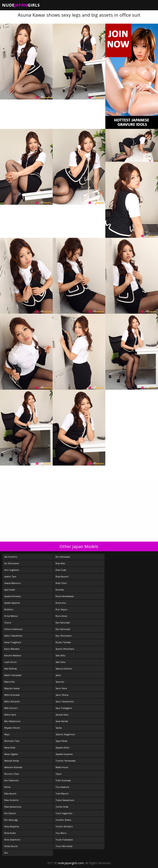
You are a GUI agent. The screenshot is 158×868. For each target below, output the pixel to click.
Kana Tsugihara (13, 642)
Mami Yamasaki (13, 675)
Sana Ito (60, 682)
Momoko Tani (12, 741)
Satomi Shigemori (65, 734)
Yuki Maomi (62, 793)
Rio (6, 853)
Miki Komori (11, 708)
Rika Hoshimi (11, 800)
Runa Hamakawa (65, 596)
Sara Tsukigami (64, 708)
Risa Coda (61, 570)
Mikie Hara (10, 715)
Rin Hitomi (10, 813)
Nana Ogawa (11, 754)
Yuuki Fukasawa (64, 840)
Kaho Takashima (13, 636)
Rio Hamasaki (63, 557)
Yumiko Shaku (63, 820)
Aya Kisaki (10, 590)
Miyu (7, 734)
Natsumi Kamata (13, 767)
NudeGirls (21, 5)
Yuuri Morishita (64, 846)
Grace (8, 622)
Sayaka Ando (62, 747)
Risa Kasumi (62, 576)
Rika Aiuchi (10, 793)
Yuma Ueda (62, 807)
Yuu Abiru (61, 833)
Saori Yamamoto (65, 701)
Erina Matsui (11, 616)
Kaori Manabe (12, 649)
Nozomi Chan (12, 774)
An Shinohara (12, 563)
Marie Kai (9, 682)
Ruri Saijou (61, 609)
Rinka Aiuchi (11, 846)
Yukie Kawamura (65, 800)
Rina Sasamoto (12, 840)
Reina (7, 787)
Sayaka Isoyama (64, 754)
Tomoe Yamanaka (66, 761)
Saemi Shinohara (65, 649)
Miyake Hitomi (12, 728)
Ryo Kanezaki (63, 629)
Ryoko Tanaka (63, 642)
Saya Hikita (61, 741)
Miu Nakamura (12, 721)
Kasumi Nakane (13, 655)
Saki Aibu (60, 655)
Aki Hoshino (11, 557)
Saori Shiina (62, 695)
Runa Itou (61, 603)
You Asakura (62, 787)
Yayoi (59, 774)
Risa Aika (60, 563)
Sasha (59, 728)
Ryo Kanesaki (63, 622)
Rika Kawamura (13, 807)
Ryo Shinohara (63, 636)
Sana (58, 675)
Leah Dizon (10, 662)
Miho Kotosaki (12, 695)
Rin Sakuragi (11, 820)
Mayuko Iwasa (12, 688)
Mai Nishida (11, 669)
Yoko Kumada (63, 780)
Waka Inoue (62, 767)
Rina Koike (10, 833)
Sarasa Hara (62, 715)
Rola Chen (61, 583)
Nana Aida (10, 747)
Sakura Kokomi (64, 669)
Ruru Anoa (61, 616)
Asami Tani (10, 576)
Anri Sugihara (12, 570)
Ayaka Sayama (12, 603)
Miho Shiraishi (12, 701)
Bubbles (9, 609)
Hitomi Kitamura (13, 629)
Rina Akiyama (12, 826)
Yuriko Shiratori (64, 826)
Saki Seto (60, 662)
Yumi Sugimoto (64, 813)
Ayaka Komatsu (13, 596)
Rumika (60, 590)
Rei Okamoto (12, 780)
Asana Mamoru (13, 583)
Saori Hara (61, 688)
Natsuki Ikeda (12, 761)
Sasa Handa (62, 721)
